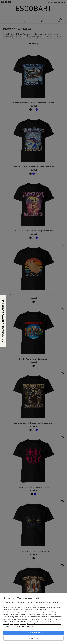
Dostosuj (34, 638)
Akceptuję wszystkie (33, 633)
